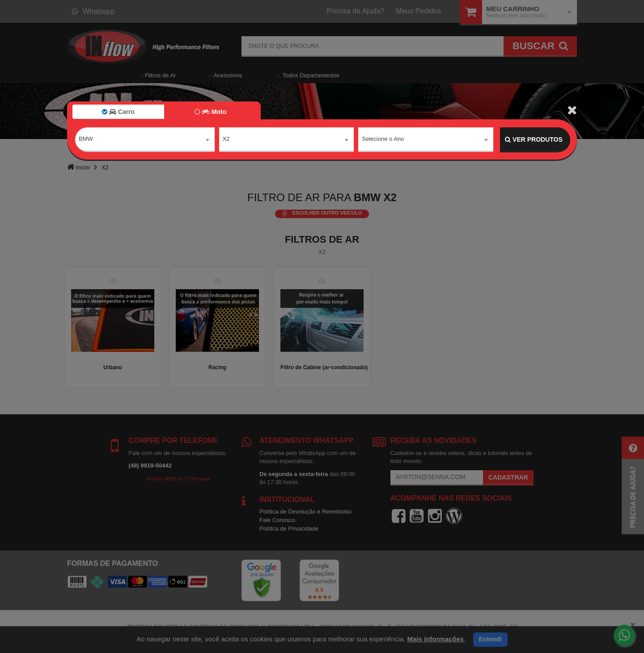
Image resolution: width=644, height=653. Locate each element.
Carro (118, 112)
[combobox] (145, 140)
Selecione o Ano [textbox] (383, 139)
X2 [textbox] (226, 139)
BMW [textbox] (86, 139)
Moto (210, 112)
